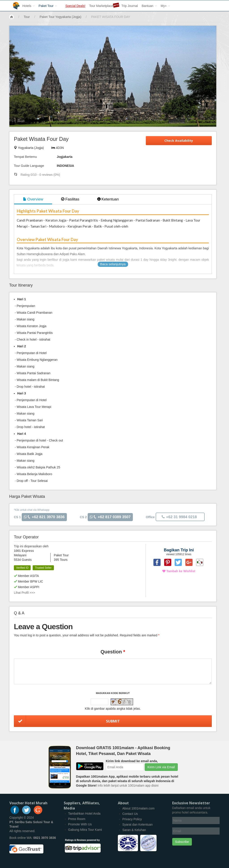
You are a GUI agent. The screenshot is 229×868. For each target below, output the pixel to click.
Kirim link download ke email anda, (132, 761)
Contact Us (130, 814)
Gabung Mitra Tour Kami (85, 830)
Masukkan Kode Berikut (113, 693)
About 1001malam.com (138, 808)
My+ (166, 6)
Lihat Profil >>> (24, 593)
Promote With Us (80, 824)
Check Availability (179, 140)
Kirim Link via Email (161, 767)
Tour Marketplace (102, 5)
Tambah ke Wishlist (179, 571)
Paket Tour (48, 6)
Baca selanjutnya (113, 264)
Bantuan (149, 6)
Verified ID (22, 568)
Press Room (77, 819)
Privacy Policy (132, 819)
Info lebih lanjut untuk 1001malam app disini (128, 785)
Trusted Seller (43, 568)
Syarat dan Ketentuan (137, 824)
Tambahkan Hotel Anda (84, 814)
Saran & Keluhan (134, 830)
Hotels (29, 6)
